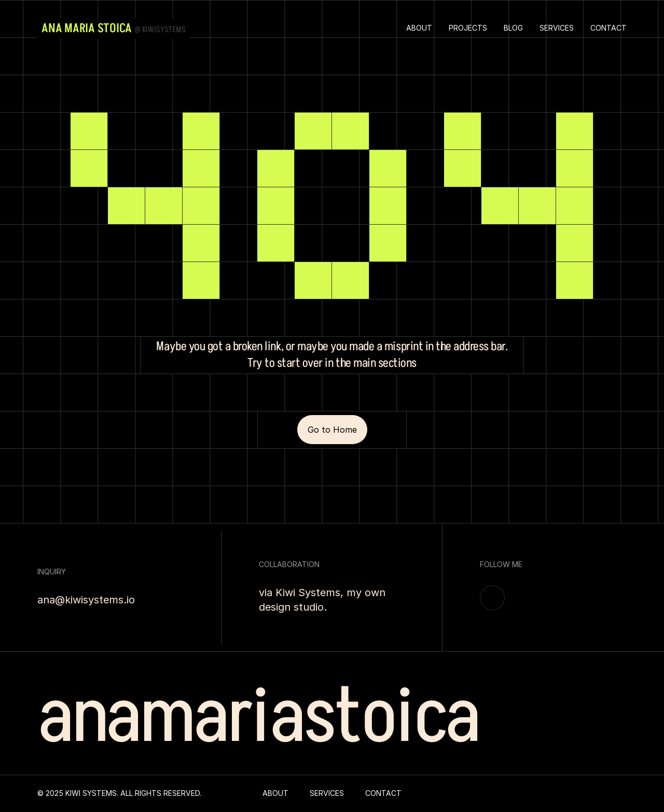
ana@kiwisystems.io (86, 600)
